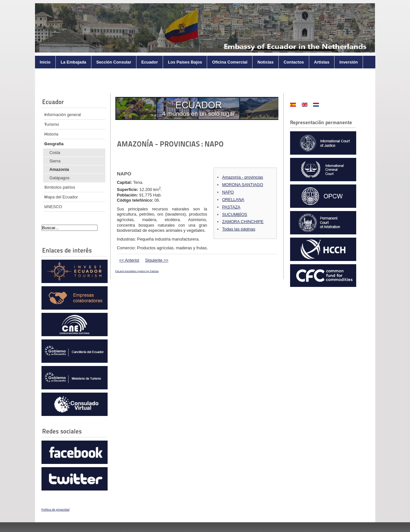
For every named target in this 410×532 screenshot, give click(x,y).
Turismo (52, 124)
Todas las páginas (239, 229)
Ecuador (150, 62)
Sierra (55, 161)
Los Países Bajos (185, 62)
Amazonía (59, 169)
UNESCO (53, 207)
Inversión (349, 62)
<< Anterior (129, 260)
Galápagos (60, 178)
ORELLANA (233, 200)
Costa (55, 153)
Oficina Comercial (230, 62)
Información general (63, 115)
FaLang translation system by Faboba (137, 271)
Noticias (265, 62)
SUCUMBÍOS (235, 214)
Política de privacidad (56, 510)
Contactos (294, 62)
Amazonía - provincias (243, 177)
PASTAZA (231, 207)
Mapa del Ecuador (61, 197)
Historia (51, 134)
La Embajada (73, 62)
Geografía (54, 144)
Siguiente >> (157, 260)
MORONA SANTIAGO (243, 185)
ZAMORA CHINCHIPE (243, 222)
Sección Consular (114, 62)
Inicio (45, 62)
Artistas (322, 62)
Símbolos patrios (60, 187)
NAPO (228, 192)
